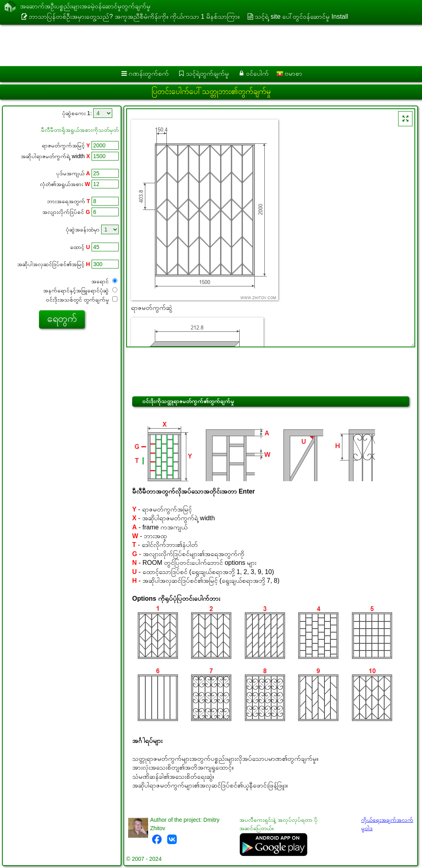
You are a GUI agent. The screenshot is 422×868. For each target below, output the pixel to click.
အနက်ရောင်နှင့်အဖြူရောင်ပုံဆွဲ (80, 290)
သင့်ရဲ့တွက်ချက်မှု (207, 73)
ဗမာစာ (289, 73)
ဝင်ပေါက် (257, 73)
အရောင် (104, 281)
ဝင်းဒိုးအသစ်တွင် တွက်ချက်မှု (82, 300)
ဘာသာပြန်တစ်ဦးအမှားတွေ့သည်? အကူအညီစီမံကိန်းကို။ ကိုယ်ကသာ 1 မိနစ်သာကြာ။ (134, 17)
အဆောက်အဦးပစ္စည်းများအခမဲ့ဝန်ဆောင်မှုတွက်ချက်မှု (85, 7)
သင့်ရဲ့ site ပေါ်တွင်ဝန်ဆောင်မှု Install (301, 17)
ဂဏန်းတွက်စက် (149, 73)
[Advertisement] (203, 45)
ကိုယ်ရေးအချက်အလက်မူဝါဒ (387, 824)
